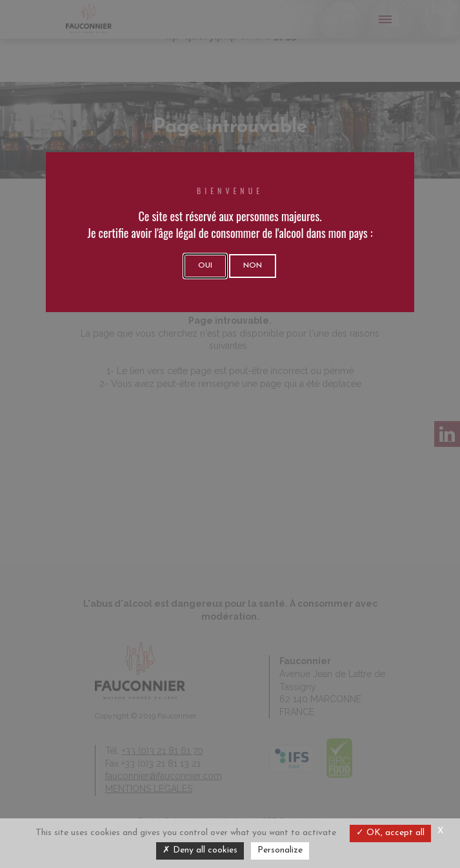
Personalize (280, 850)
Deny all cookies (200, 850)
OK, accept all (390, 833)
